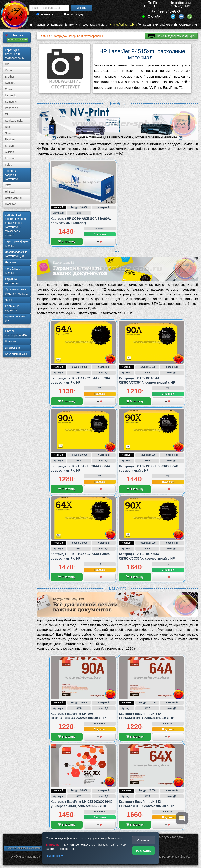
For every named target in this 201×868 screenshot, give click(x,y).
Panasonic (11, 108)
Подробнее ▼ (55, 856)
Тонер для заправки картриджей (13, 175)
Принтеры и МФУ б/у (16, 319)
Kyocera (10, 83)
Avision (10, 152)
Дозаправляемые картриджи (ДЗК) (16, 254)
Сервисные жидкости (12, 308)
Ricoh (9, 127)
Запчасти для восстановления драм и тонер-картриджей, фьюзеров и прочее (15, 225)
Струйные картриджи (12, 281)
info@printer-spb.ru (123, 25)
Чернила (11, 262)
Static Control (13, 198)
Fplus (8, 165)
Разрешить (143, 851)
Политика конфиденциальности (23, 848)
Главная (37, 25)
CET (8, 185)
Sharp (9, 133)
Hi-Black (10, 192)
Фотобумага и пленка (14, 271)
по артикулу (74, 14)
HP (7, 64)
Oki (7, 114)
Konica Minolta (14, 121)
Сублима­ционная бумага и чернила (16, 291)
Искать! (82, 8)
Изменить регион (18, 40)
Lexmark (10, 95)
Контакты (55, 25)
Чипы (9, 300)
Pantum (10, 139)
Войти (71, 25)
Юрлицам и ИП (186, 25)
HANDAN (11, 204)
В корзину (67, 241)
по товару (45, 14)
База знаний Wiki (16, 354)
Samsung (11, 102)
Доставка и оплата (93, 25)
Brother (10, 77)
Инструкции (13, 348)
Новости (10, 341)
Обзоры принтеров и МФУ (16, 333)
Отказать (144, 840)
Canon (9, 70)
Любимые (164, 25)
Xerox (9, 89)
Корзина (146, 25)
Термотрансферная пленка (18, 244)
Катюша (10, 158)
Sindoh (9, 146)
